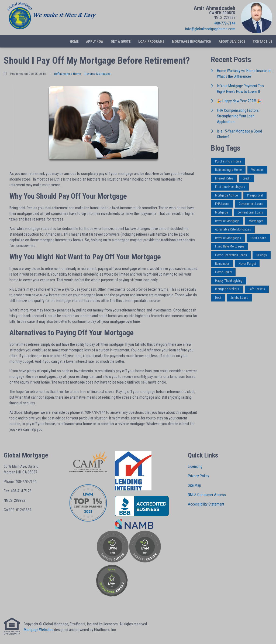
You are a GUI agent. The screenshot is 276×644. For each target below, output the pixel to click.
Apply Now (95, 41)
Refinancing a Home (68, 74)
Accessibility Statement (206, 504)
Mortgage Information (192, 41)
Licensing (195, 466)
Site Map (194, 485)
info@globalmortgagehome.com (210, 29)
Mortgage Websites (39, 630)
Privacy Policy (199, 476)
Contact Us (263, 41)
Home (74, 41)
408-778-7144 (225, 23)
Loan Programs (151, 41)
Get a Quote (121, 41)
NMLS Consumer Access (207, 495)
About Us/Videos (232, 41)
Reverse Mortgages (98, 74)
